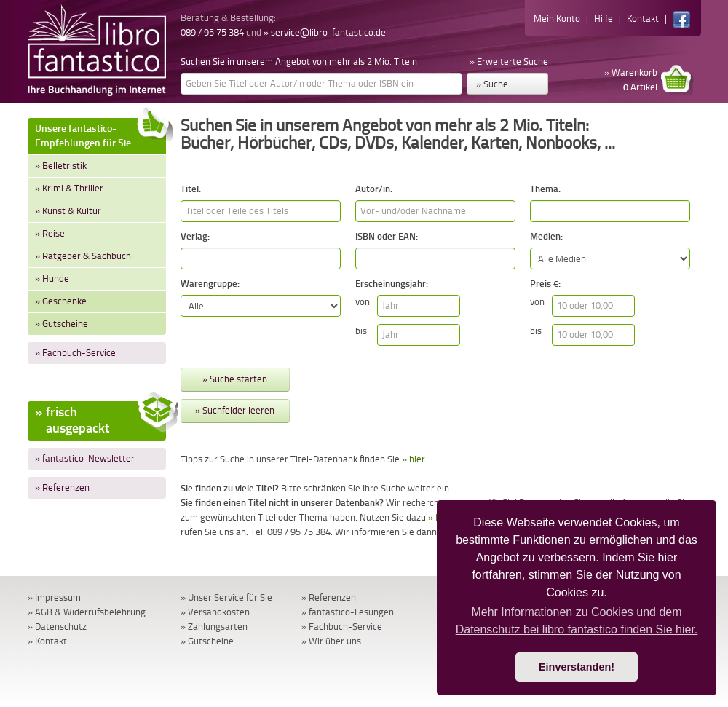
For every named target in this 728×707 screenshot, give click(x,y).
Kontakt (643, 19)
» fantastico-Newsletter (85, 458)
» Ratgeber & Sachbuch (83, 256)
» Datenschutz (57, 627)
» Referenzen (62, 487)
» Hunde (52, 279)
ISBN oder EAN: (387, 236)
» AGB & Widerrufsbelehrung (87, 612)
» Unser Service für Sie (226, 597)
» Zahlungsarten (214, 627)
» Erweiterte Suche (509, 62)
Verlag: (195, 236)
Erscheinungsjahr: (392, 284)
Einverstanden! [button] (577, 667)
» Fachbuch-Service (75, 353)
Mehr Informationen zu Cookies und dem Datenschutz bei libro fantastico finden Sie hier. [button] (577, 621)
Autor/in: (374, 189)
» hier (414, 459)
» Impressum (54, 597)
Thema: (545, 189)
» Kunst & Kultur (68, 211)
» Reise (50, 233)
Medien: (546, 236)
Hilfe (604, 19)
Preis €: (545, 284)
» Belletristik (61, 166)
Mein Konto (557, 19)
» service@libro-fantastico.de (325, 32)
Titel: (191, 189)
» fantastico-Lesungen (348, 612)
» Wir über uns (331, 641)
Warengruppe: (210, 284)
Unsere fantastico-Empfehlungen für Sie (100, 134)
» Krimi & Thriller (69, 188)
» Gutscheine (62, 324)
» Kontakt (47, 641)
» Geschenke (61, 301)
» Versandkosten (215, 612)
